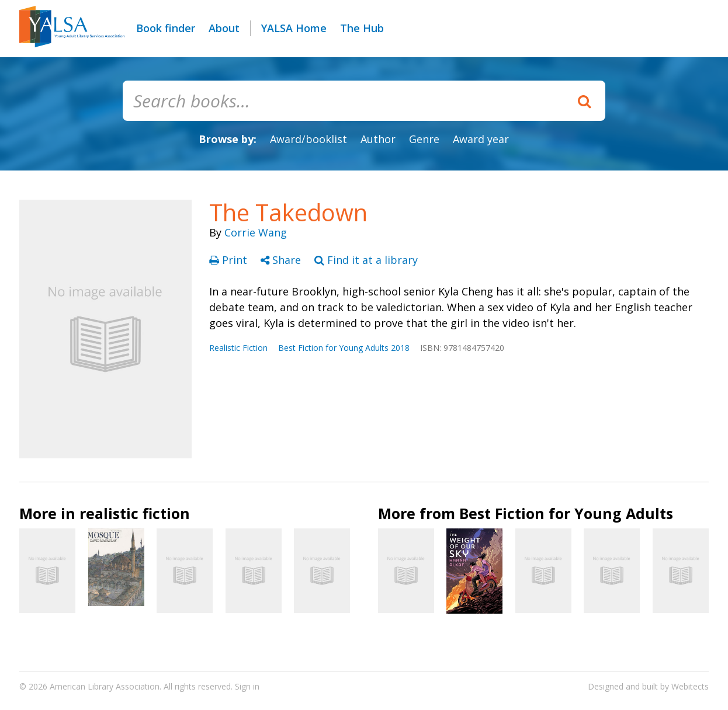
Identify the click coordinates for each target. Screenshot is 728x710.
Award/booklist (308, 139)
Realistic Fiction (238, 348)
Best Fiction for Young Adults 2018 (344, 348)
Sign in (247, 686)
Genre (424, 139)
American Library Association (105, 686)
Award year (481, 139)
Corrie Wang (256, 232)
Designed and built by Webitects (648, 686)
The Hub (362, 28)
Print (230, 260)
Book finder (166, 28)
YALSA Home (294, 28)
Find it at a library (366, 260)
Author (378, 139)
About (224, 28)
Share (282, 260)
